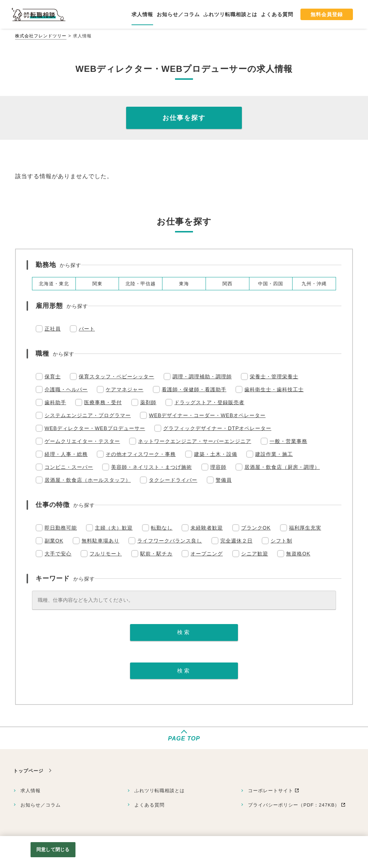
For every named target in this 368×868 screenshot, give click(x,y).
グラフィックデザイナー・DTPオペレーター (217, 428)
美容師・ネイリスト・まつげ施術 (151, 467)
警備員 (224, 480)
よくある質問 (149, 805)
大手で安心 (58, 554)
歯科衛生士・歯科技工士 (274, 389)
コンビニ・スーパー (69, 467)
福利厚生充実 (305, 528)
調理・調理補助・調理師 (202, 377)
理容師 (218, 467)
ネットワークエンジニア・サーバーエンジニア (195, 441)
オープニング (207, 554)
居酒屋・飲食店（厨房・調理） (282, 467)
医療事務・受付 (103, 402)
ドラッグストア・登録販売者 (209, 402)
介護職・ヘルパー (66, 389)
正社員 (53, 329)
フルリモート (106, 554)
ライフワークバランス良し (170, 541)
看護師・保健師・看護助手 (194, 389)
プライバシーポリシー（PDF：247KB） (294, 805)
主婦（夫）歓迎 (114, 528)
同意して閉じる (53, 849)
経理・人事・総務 (66, 454)
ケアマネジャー (125, 389)
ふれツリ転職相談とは (160, 791)
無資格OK (298, 554)
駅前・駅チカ (156, 554)
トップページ (28, 771)
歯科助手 (55, 402)
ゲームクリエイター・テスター (82, 441)
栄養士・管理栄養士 (274, 377)
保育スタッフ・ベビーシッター (116, 377)
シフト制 (281, 541)
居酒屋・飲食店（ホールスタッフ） (88, 480)
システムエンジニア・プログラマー (88, 415)
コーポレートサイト (271, 791)
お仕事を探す (184, 118)
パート (87, 329)
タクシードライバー (173, 480)
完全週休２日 (236, 541)
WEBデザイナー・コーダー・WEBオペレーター (207, 415)
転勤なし (162, 528)
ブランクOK (256, 528)
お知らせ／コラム (41, 805)
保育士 (53, 377)
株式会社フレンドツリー (41, 36)
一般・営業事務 (288, 441)
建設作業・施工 (274, 454)
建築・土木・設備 (216, 454)
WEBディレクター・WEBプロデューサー (95, 428)
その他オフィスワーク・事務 (141, 454)
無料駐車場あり (100, 541)
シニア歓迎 (255, 554)
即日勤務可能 (61, 528)
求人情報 (31, 791)
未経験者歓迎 (207, 528)
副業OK (54, 541)
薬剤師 (148, 402)
